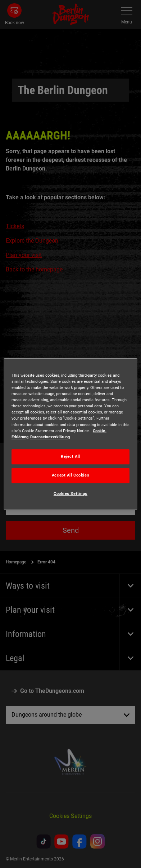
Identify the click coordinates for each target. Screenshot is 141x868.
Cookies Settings (70, 493)
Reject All (70, 456)
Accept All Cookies (70, 475)
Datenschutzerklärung (50, 437)
